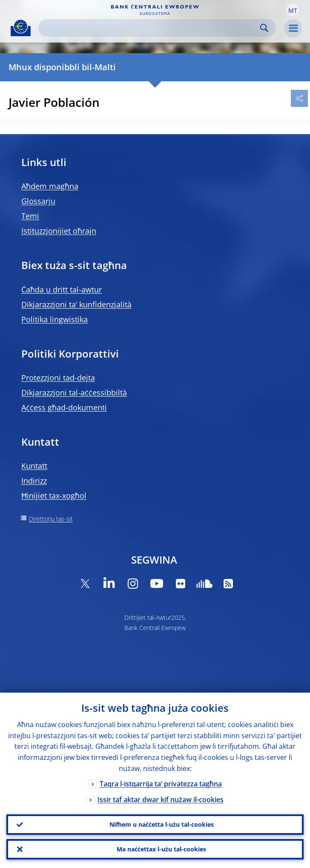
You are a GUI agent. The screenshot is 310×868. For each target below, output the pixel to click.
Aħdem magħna (50, 186)
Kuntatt (34, 466)
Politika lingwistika (55, 319)
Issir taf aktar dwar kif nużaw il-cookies (161, 799)
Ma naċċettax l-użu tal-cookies (161, 849)
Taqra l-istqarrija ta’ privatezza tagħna (161, 784)
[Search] (150, 28)
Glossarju (38, 201)
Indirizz (34, 481)
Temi (30, 216)
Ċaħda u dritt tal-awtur (62, 289)
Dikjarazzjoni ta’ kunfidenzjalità (76, 304)
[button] (293, 10)
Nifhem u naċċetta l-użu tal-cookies (162, 824)
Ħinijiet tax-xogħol (54, 496)
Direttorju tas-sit (51, 519)
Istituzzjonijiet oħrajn (59, 231)
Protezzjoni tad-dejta (58, 378)
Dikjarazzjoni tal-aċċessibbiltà (74, 392)
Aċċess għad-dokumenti (64, 407)
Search (264, 28)
